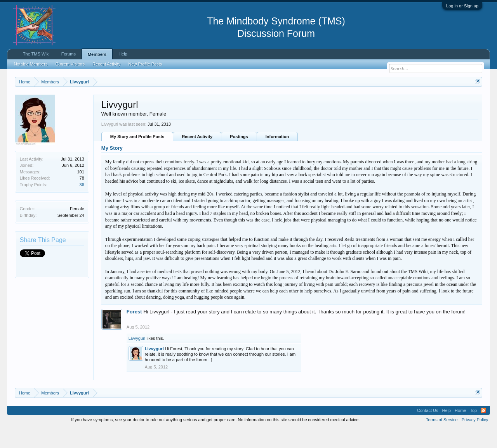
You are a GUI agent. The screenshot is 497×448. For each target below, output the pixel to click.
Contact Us (427, 430)
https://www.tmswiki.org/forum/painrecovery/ (370, 100)
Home (460, 430)
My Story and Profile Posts (137, 156)
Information (277, 156)
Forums (69, 54)
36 (82, 204)
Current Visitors (70, 64)
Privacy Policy (475, 439)
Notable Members (31, 64)
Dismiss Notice (476, 100)
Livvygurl (137, 358)
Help (123, 54)
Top (473, 430)
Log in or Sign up (462, 6)
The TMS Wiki (36, 54)
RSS (483, 430)
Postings (239, 156)
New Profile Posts (145, 64)
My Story (112, 168)
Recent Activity (197, 156)
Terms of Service (442, 439)
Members (97, 54)
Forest (134, 331)
